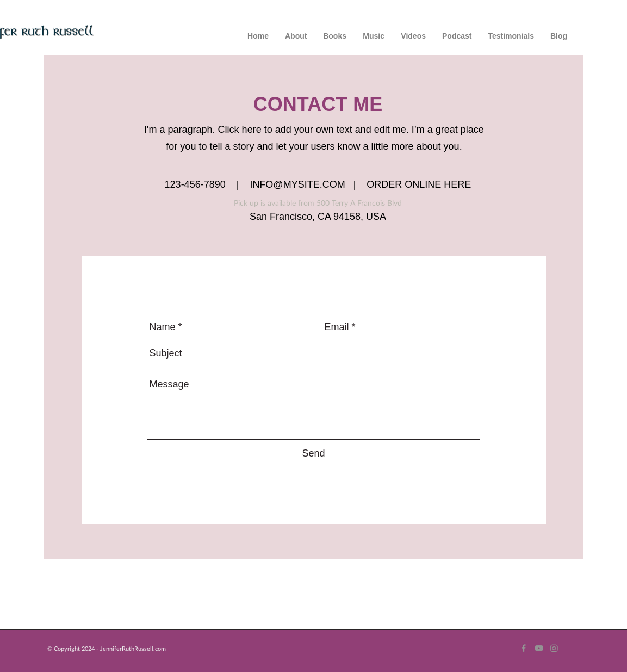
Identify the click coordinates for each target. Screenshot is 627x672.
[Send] (314, 454)
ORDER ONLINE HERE (419, 184)
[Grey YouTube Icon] (539, 648)
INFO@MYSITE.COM (297, 184)
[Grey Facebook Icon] (524, 648)
